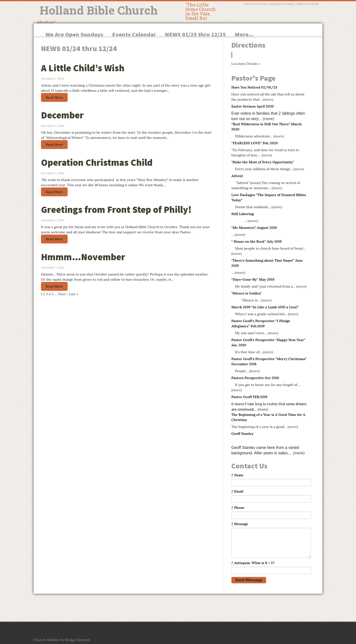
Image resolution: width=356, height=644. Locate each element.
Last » (73, 294)
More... (244, 34)
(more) (268, 99)
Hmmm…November (83, 257)
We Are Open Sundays (74, 34)
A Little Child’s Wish (83, 68)
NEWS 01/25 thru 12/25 (195, 34)
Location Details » (246, 64)
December (62, 115)
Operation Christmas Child (97, 162)
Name (237, 475)
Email (237, 491)
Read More (54, 97)
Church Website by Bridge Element (62, 640)
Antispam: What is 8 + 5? (253, 563)
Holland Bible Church (99, 10)
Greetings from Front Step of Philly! (116, 210)
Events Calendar (134, 34)
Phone (238, 508)
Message (240, 524)
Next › (63, 294)
